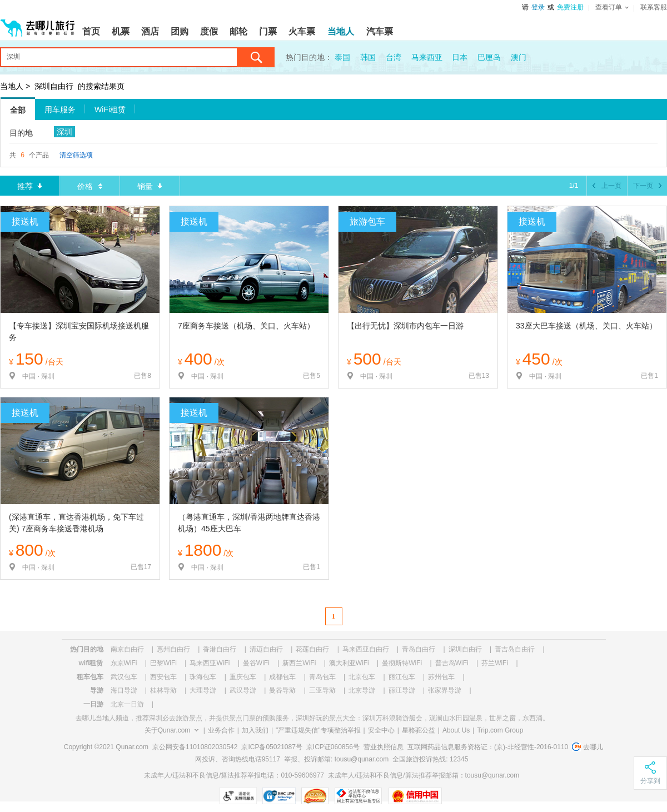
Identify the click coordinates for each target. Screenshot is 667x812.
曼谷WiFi (256, 663)
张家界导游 (445, 690)
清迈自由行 (266, 649)
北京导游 (362, 690)
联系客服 (654, 7)
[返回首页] (38, 23)
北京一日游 (127, 704)
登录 (538, 7)
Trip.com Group (500, 730)
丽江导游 (402, 690)
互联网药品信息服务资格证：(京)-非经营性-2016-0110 (488, 747)
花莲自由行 (312, 649)
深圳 (64, 132)
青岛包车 (322, 677)
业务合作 (221, 730)
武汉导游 (243, 690)
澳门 (519, 57)
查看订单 (612, 7)
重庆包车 (243, 677)
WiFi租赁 (110, 109)
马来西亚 (427, 57)
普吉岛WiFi (452, 663)
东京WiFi (124, 663)
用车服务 (60, 109)
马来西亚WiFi (210, 663)
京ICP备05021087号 (272, 747)
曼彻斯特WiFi (402, 663)
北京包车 (362, 677)
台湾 (394, 57)
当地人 (12, 86)
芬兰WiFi (495, 663)
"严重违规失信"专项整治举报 (318, 730)
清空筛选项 (76, 155)
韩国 (368, 57)
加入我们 (255, 730)
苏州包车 (441, 677)
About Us (456, 730)
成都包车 (282, 677)
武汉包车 (124, 677)
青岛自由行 (419, 649)
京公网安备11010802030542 (195, 747)
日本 (460, 57)
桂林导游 (163, 690)
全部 (18, 110)
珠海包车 (203, 677)
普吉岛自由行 (515, 649)
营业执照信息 (384, 747)
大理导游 (203, 690)
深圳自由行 (54, 86)
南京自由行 (127, 649)
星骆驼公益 (419, 730)
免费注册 (570, 7)
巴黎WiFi (163, 663)
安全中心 (381, 730)
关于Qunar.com (168, 730)
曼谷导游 (282, 690)
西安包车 (163, 677)
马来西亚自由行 (366, 649)
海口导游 (124, 690)
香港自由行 (220, 649)
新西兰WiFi (299, 663)
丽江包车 (402, 677)
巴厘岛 (489, 57)
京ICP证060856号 (333, 747)
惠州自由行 (173, 649)
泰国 (342, 57)
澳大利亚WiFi (349, 663)
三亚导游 (322, 690)
